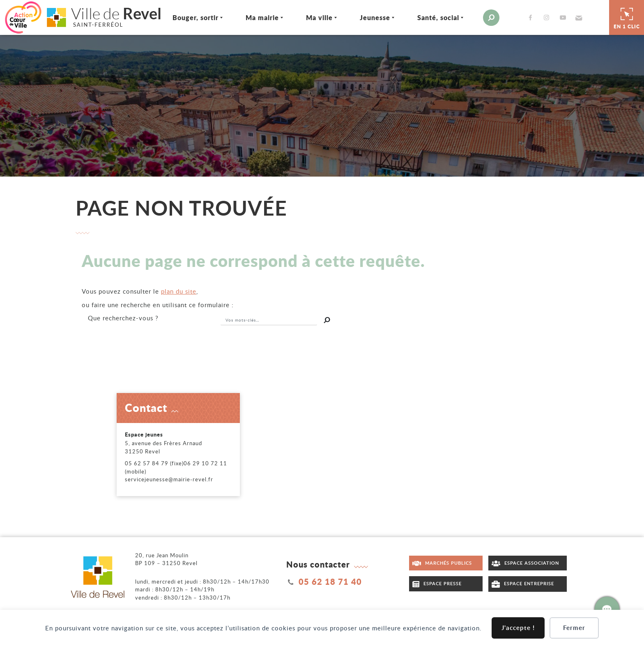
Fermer (574, 628)
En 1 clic (627, 17)
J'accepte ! (518, 628)
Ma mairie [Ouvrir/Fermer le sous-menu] (262, 17)
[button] (578, 18)
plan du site (179, 291)
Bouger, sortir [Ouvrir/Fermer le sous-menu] (195, 17)
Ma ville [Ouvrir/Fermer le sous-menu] (319, 17)
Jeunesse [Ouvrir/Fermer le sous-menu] (375, 17)
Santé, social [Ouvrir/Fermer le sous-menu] (438, 17)
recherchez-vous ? (123, 318)
